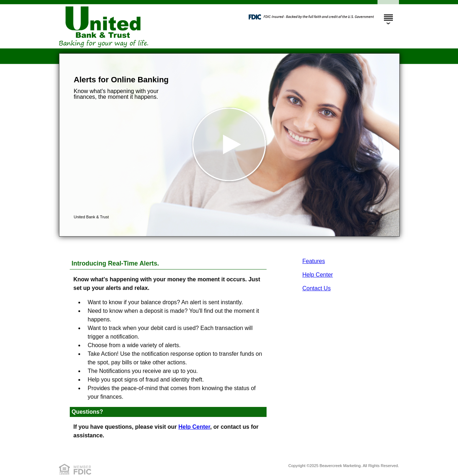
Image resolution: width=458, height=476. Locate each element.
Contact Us (316, 288)
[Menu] (388, 14)
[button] (229, 145)
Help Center (318, 275)
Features (314, 261)
